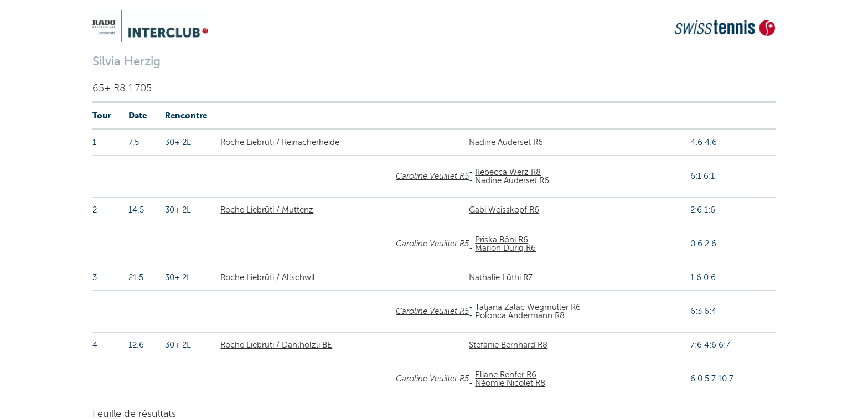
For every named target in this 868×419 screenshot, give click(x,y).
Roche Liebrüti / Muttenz (267, 210)
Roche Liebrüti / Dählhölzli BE (276, 345)
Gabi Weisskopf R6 (504, 210)
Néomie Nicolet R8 (510, 383)
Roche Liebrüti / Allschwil (268, 277)
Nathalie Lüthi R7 (501, 277)
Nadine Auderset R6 (506, 142)
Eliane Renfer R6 (506, 375)
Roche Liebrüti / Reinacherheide (280, 142)
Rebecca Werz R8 (508, 172)
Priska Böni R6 (502, 240)
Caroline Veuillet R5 (432, 176)
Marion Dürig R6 (505, 248)
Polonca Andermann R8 (520, 315)
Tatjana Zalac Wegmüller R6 (528, 307)
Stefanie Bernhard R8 (508, 345)
